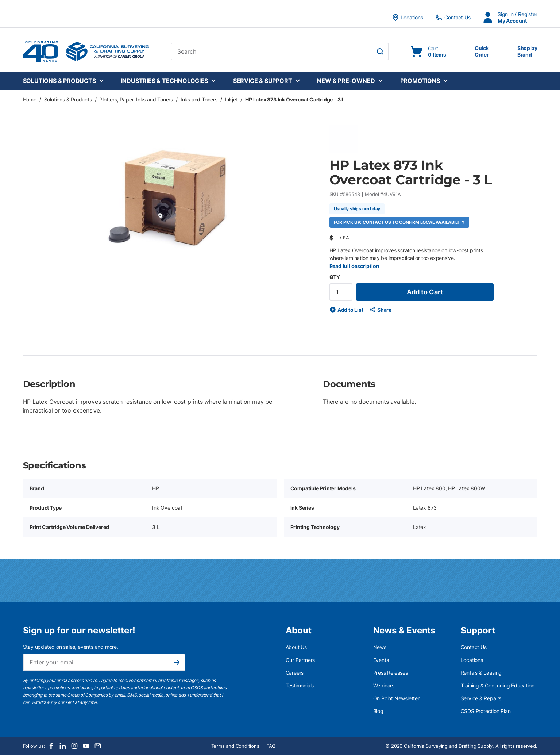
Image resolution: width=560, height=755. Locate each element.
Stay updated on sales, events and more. (71, 647)
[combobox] (280, 51)
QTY (335, 277)
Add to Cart (425, 292)
